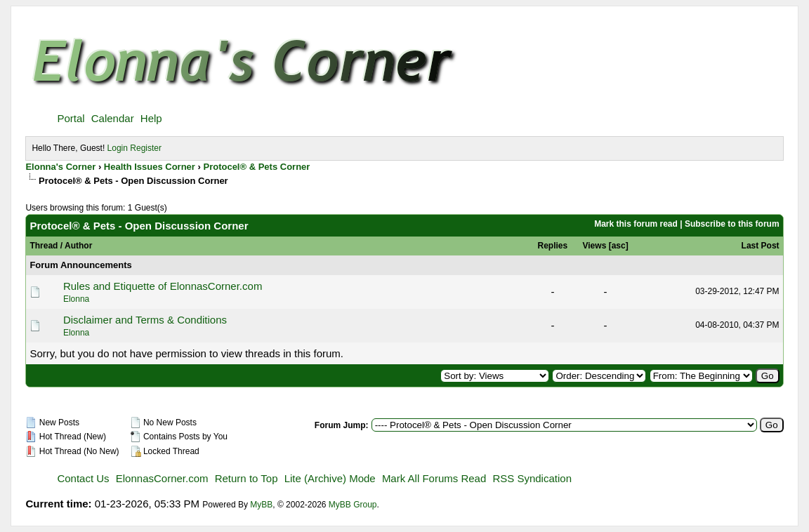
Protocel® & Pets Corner (256, 167)
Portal (71, 118)
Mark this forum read (636, 224)
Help (151, 118)
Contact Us (83, 478)
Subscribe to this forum (732, 224)
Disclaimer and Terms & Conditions (145, 320)
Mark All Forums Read (434, 478)
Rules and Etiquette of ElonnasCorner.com (163, 286)
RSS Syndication (532, 478)
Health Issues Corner (150, 167)
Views (595, 246)
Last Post (761, 246)
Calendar (113, 118)
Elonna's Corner (60, 167)
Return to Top (246, 478)
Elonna (76, 299)
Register (146, 148)
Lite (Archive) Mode (330, 478)
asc (619, 246)
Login (118, 148)
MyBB (261, 505)
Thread (44, 246)
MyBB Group (353, 505)
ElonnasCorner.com (162, 478)
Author (78, 246)
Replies (553, 246)
